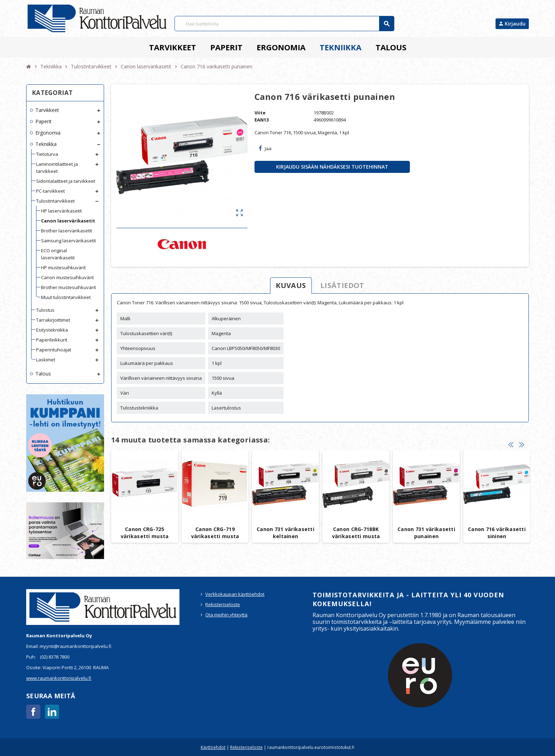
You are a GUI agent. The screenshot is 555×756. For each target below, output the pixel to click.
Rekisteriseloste (223, 604)
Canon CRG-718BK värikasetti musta (356, 533)
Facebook (33, 712)
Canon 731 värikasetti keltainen (285, 533)
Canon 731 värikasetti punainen (426, 533)
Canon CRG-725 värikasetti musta (145, 533)
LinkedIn (52, 712)
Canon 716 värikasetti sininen (497, 533)
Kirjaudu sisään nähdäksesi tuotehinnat (332, 167)
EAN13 (262, 120)
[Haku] (284, 24)
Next (522, 444)
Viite (260, 113)
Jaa (265, 148)
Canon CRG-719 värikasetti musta (215, 533)
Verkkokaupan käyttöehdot (235, 594)
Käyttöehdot (213, 747)
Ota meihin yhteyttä (226, 615)
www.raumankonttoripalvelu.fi (59, 678)
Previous (511, 444)
